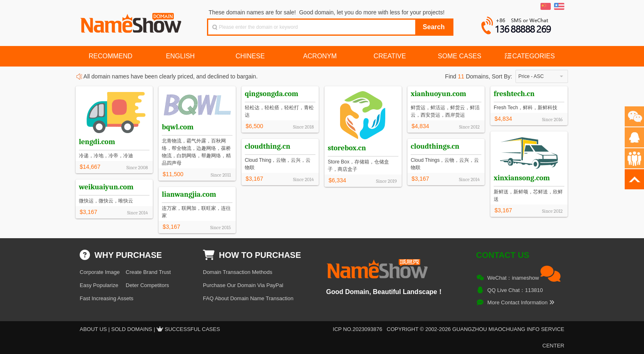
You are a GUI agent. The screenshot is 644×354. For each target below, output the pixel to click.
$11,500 (173, 174)
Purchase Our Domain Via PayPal (243, 285)
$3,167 (503, 210)
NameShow (132, 21)
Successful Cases (192, 329)
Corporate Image (100, 272)
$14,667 (90, 167)
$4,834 (420, 126)
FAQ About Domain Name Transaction (248, 298)
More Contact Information (521, 302)
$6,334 (337, 180)
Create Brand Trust (148, 272)
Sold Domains (132, 329)
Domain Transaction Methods (238, 272)
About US (93, 329)
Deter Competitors (147, 285)
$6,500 (254, 126)
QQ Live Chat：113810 (515, 290)
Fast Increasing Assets (107, 298)
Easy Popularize (99, 285)
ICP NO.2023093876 (357, 329)
